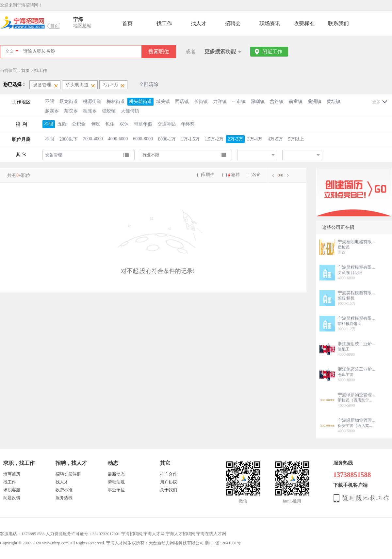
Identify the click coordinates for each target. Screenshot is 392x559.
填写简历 (12, 474)
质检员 (344, 247)
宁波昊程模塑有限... (356, 267)
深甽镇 (258, 102)
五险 (62, 124)
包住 (110, 124)
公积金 (79, 124)
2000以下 (69, 139)
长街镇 (201, 102)
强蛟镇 (109, 111)
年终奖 (188, 124)
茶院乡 (71, 111)
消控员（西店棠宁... (355, 400)
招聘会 (233, 23)
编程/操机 (346, 298)
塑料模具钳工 (350, 324)
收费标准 (304, 23)
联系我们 (338, 23)
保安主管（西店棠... (355, 426)
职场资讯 (270, 23)
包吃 (95, 124)
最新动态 (116, 474)
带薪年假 (143, 124)
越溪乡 (52, 111)
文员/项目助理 (350, 273)
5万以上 (296, 139)
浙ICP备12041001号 (223, 543)
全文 (9, 51)
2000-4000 (93, 139)
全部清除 (149, 84)
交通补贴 (167, 124)
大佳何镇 (130, 111)
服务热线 (64, 498)
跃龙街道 (69, 102)
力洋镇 (220, 102)
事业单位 (116, 490)
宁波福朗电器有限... (356, 242)
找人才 (199, 23)
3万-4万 (255, 139)
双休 (124, 124)
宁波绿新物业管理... (356, 395)
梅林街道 (116, 102)
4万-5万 (275, 139)
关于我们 (169, 490)
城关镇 (163, 102)
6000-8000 (143, 139)
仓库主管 (346, 375)
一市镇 (239, 102)
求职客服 (12, 490)
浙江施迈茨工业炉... (356, 344)
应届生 (208, 174)
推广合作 (169, 474)
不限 (50, 102)
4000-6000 (118, 139)
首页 (127, 23)
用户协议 (169, 482)
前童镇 (296, 102)
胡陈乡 (90, 111)
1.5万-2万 (214, 139)
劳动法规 (116, 482)
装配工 (344, 349)
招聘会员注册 (68, 474)
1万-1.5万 (190, 139)
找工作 (164, 23)
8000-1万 (167, 139)
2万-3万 (235, 139)
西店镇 (182, 102)
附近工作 (272, 52)
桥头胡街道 (140, 102)
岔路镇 (277, 102)
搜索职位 (159, 51)
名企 (256, 174)
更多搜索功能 (220, 51)
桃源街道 (92, 102)
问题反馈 (12, 498)
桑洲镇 (315, 102)
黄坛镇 (334, 102)
